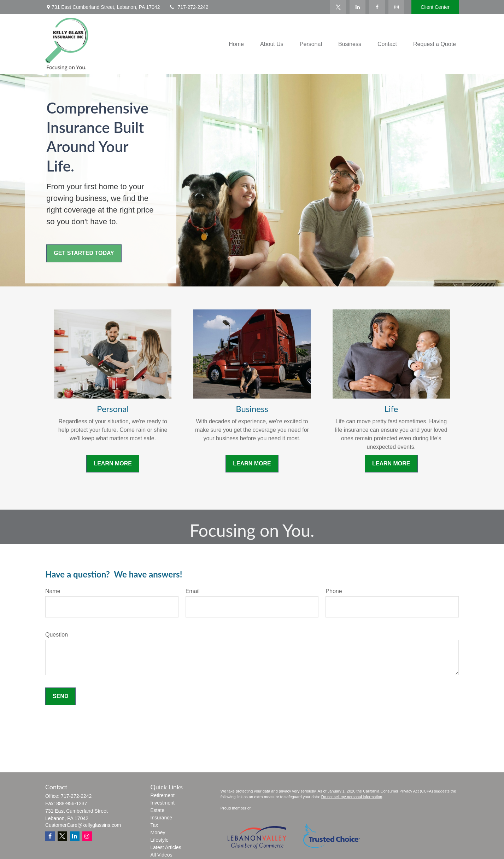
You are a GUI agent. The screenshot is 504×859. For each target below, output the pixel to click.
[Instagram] (87, 836)
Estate (158, 810)
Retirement (163, 795)
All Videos (162, 855)
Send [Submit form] (60, 696)
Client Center (435, 7)
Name (53, 591)
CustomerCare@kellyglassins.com (83, 825)
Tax (154, 825)
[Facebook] (377, 7)
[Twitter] (338, 7)
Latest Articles (166, 847)
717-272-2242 (188, 7)
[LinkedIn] (358, 7)
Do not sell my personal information (352, 797)
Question (57, 635)
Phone (334, 591)
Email (193, 591)
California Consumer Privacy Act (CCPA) (398, 791)
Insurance (161, 818)
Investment (163, 803)
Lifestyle (160, 840)
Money (158, 832)
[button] (236, 44)
